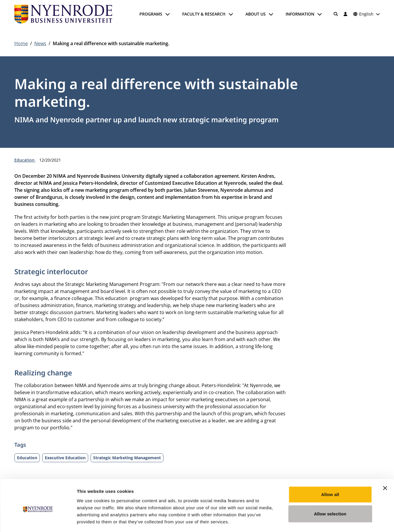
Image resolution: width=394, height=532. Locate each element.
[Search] (336, 14)
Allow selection (330, 489)
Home (21, 43)
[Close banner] (385, 463)
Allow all (330, 470)
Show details (307, 520)
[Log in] (346, 14)
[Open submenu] (168, 14)
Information (300, 14)
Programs (151, 14)
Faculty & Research (204, 14)
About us (256, 14)
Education (25, 160)
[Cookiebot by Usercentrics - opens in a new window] (38, 521)
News (40, 43)
